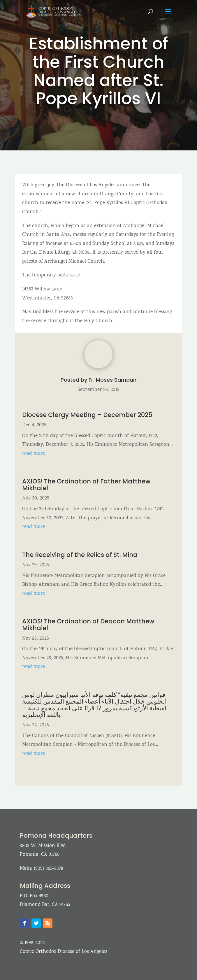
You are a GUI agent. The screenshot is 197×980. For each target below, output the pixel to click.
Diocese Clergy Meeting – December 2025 (87, 415)
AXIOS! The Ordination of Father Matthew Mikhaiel (86, 485)
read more (34, 454)
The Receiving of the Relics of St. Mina (80, 555)
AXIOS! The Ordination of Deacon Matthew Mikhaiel (88, 625)
